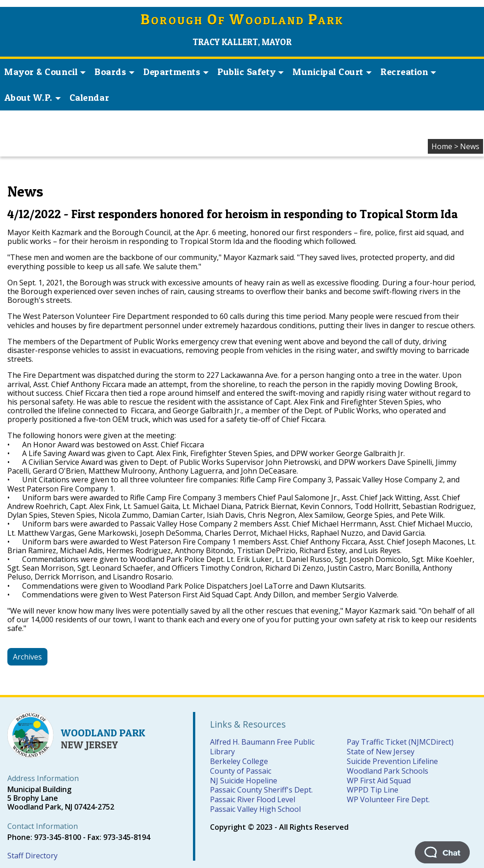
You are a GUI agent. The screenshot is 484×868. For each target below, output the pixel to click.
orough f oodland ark (242, 20)
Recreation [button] (408, 72)
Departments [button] (176, 72)
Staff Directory (32, 856)
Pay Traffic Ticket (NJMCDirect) (400, 742)
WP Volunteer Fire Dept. (388, 799)
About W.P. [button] (33, 98)
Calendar (89, 98)
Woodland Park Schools (388, 771)
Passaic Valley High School (255, 809)
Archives (27, 657)
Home (442, 146)
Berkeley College (239, 761)
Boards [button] (114, 72)
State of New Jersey (381, 752)
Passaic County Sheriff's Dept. (261, 790)
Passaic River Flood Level (253, 799)
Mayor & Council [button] (45, 72)
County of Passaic (241, 771)
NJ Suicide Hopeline (244, 781)
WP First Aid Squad (379, 781)
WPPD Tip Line (373, 790)
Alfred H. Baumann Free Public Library (262, 747)
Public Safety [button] (251, 72)
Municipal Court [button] (332, 72)
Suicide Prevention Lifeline (392, 761)
